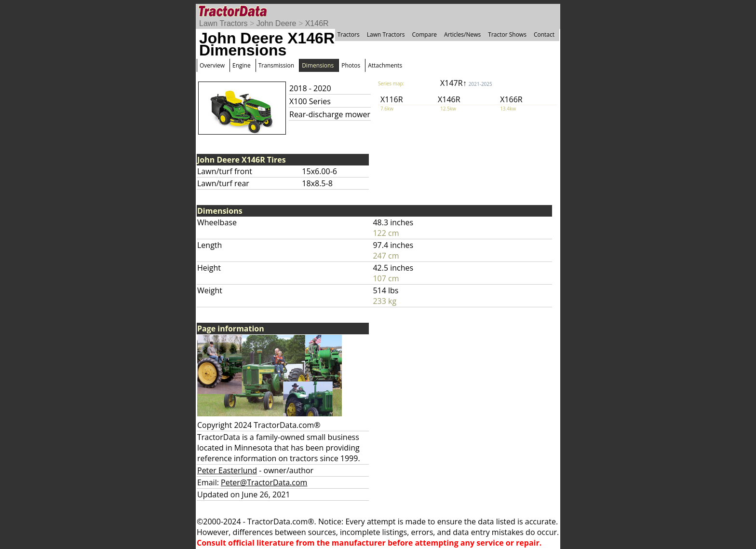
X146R (317, 23)
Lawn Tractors (223, 23)
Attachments (385, 65)
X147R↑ (466, 83)
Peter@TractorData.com (264, 482)
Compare (424, 34)
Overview (212, 65)
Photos (351, 65)
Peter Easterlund (227, 470)
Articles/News (462, 34)
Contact (544, 34)
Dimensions (318, 65)
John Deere (277, 23)
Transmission (276, 65)
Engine (242, 65)
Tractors (349, 34)
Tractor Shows (507, 34)
